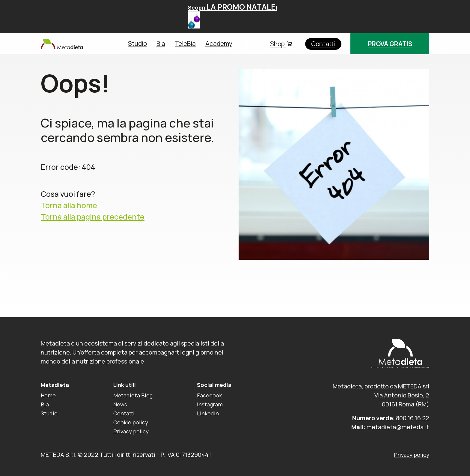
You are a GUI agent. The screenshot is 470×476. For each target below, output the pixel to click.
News (120, 404)
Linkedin (208, 413)
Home (48, 395)
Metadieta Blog (133, 395)
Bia (161, 44)
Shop (282, 44)
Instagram (210, 404)
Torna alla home (69, 205)
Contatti (323, 44)
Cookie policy (131, 422)
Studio (137, 44)
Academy (219, 44)
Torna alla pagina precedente (93, 217)
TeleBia (185, 44)
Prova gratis (390, 44)
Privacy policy (131, 431)
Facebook (209, 395)
